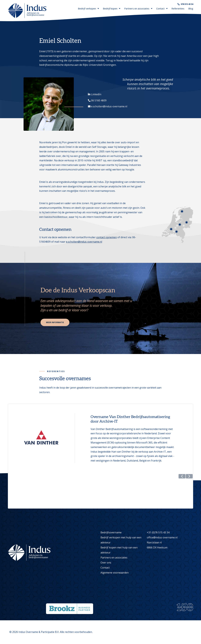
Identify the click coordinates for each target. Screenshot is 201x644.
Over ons (106, 563)
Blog (191, 8)
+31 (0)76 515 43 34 (158, 533)
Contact (162, 9)
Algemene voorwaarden (115, 573)
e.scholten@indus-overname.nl (109, 106)
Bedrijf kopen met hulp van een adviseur (119, 550)
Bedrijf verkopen (88, 9)
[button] (182, 505)
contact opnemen (107, 237)
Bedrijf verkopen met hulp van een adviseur (121, 540)
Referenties (178, 8)
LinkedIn (96, 94)
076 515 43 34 (187, 4)
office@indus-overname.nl (162, 538)
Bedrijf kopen (112, 9)
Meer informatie (55, 322)
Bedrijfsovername (111, 533)
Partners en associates (138, 9)
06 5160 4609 (99, 100)
